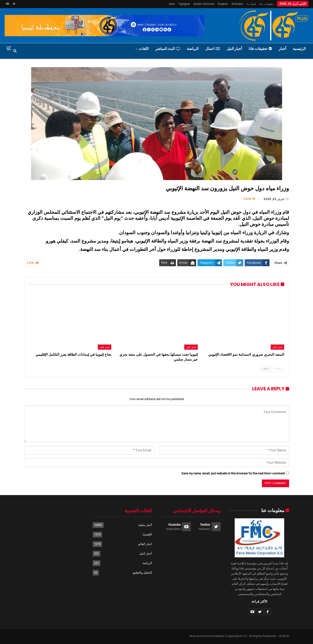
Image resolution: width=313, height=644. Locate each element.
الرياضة (193, 49)
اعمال (213, 49)
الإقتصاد (147, 534)
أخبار (282, 49)
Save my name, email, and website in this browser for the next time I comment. (233, 473)
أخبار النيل (234, 49)
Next (266, 369)
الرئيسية (299, 49)
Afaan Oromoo (204, 4)
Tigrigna (184, 4)
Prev (278, 369)
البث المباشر (168, 49)
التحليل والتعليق (142, 573)
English (223, 4)
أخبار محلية (145, 525)
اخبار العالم (145, 544)
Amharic (237, 4)
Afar (172, 4)
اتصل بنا (251, 4)
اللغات (144, 49)
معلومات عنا (266, 4)
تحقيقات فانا (260, 49)
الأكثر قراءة (259, 601)
